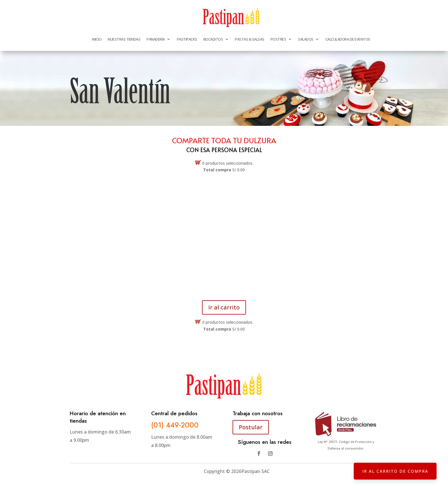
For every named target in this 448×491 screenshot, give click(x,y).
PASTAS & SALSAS (250, 39)
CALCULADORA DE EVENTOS (348, 39)
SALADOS (306, 39)
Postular (251, 427)
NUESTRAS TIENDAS (124, 39)
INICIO (97, 39)
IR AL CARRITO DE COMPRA (395, 471)
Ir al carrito (224, 307)
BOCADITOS (213, 39)
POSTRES (278, 39)
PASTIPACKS (187, 39)
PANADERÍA (156, 39)
